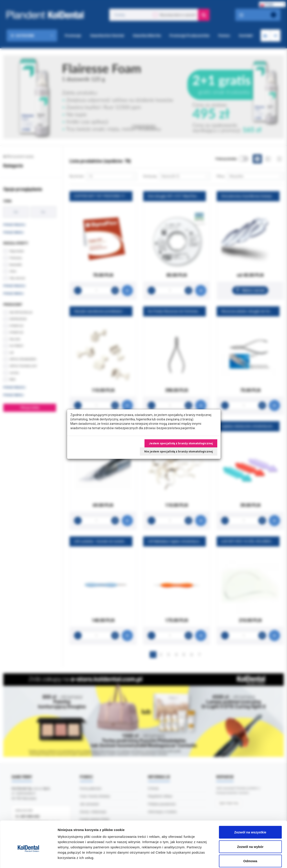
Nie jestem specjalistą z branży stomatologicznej (179, 451)
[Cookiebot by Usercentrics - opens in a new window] (28, 859)
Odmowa (250, 839)
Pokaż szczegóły (235, 859)
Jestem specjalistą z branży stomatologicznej (181, 443)
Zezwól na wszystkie (250, 810)
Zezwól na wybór (250, 825)
